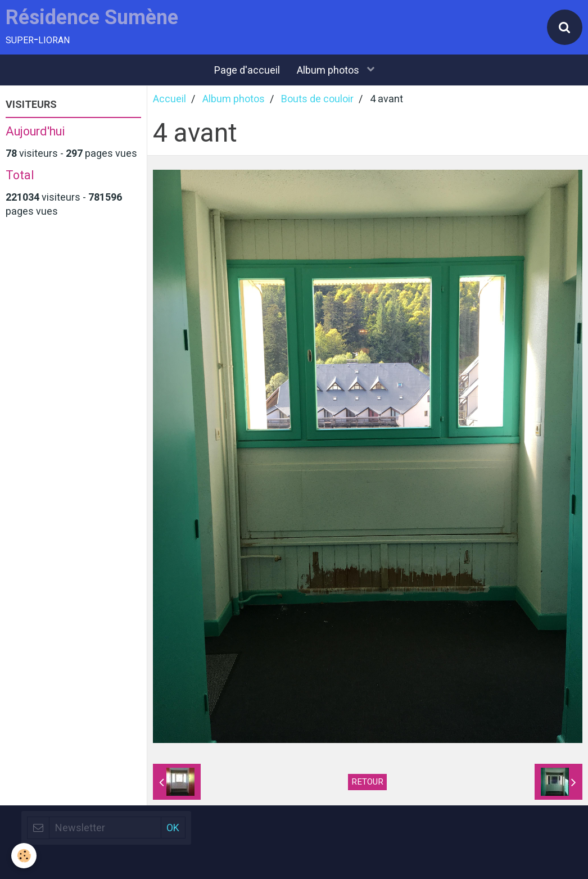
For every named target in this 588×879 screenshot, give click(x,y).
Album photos (329, 70)
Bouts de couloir (317, 99)
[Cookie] (24, 856)
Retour (367, 782)
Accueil (169, 99)
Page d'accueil (247, 70)
